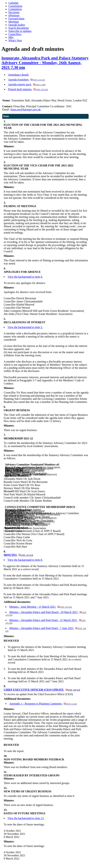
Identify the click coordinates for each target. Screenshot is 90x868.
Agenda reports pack (27, 84)
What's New (15, 40)
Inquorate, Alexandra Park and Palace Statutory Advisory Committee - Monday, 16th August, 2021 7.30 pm (45, 63)
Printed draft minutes (28, 89)
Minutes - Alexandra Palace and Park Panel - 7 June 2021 (46, 629)
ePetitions (14, 15)
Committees (15, 9)
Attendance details (18, 75)
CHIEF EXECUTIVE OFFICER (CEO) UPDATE (42, 690)
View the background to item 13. (26, 818)
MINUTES (18, 555)
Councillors (15, 34)
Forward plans (16, 19)
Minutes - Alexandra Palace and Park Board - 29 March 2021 (46, 613)
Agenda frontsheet (26, 80)
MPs (11, 37)
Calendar (13, 3)
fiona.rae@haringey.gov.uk (26, 109)
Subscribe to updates (20, 31)
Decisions (14, 12)
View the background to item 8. (25, 560)
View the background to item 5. (25, 327)
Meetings (14, 22)
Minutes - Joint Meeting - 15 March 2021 (41, 607)
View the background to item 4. (25, 277)
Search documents (19, 28)
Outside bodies (17, 25)
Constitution (15, 6)
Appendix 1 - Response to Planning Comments (43, 704)
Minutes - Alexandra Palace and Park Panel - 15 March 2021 (46, 621)
